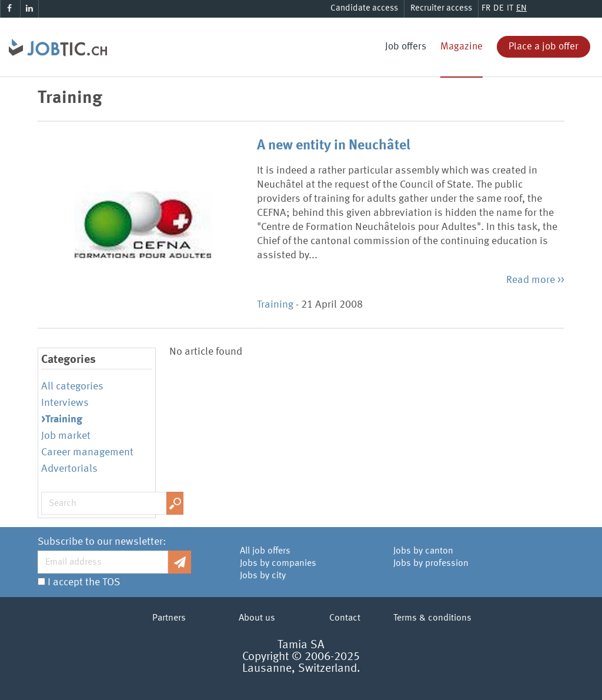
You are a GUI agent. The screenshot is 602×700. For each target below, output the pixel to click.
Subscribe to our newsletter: (102, 542)
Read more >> (535, 280)
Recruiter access (441, 9)
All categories (72, 386)
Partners (169, 618)
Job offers (406, 47)
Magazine (461, 47)
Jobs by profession (431, 564)
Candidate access (364, 9)
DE (499, 9)
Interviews (65, 403)
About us (257, 618)
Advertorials (69, 469)
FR (486, 9)
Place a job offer (544, 47)
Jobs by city (263, 576)
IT (510, 9)
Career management (87, 452)
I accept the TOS (84, 582)
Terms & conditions (432, 618)
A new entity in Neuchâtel (334, 146)
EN (521, 9)
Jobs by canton (423, 551)
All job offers (265, 551)
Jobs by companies (278, 564)
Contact (345, 618)
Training (275, 305)
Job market (66, 436)
